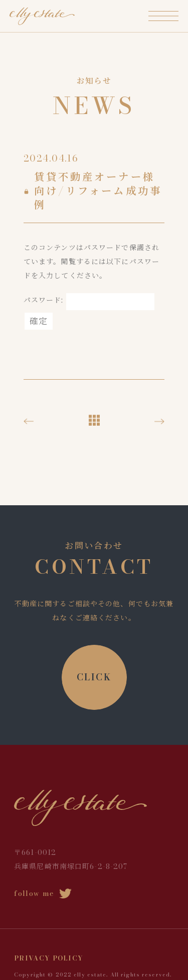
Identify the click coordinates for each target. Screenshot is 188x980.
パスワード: (89, 300)
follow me (43, 893)
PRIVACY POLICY (49, 958)
